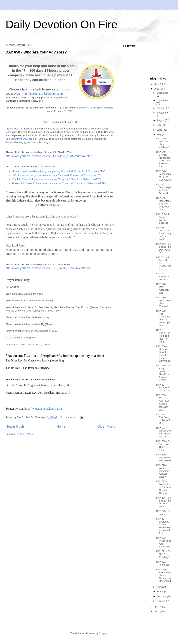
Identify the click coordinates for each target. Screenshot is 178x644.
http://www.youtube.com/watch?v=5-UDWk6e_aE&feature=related (49, 156)
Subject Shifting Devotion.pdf (21, 139)
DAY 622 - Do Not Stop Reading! (163, 554)
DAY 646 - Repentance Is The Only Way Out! (163, 204)
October (161, 108)
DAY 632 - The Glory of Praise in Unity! (164, 419)
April (160, 587)
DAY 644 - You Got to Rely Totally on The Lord (164, 233)
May (159, 134)
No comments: (68, 417)
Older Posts (106, 426)
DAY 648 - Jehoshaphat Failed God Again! (163, 176)
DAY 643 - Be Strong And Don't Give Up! (163, 248)
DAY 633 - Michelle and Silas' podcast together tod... (163, 402)
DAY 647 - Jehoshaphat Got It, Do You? (163, 189)
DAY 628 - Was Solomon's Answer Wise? (163, 471)
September (163, 113)
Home (61, 426)
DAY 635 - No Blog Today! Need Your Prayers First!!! (163, 373)
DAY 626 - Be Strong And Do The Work (163, 502)
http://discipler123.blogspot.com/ (43, 94)
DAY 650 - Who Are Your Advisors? (36, 52)
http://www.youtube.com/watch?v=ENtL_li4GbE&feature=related (48, 268)
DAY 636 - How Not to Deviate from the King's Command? (164, 354)
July (159, 125)
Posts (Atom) (27, 434)
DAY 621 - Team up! (162, 563)
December (162, 93)
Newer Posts (15, 426)
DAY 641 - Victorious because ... (163, 276)
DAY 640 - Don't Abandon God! (162, 288)
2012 (157, 84)
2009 (157, 612)
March (161, 592)
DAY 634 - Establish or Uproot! (163, 388)
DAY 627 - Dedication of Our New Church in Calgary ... (164, 487)
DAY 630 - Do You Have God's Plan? (163, 446)
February (162, 596)
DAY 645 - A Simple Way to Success (163, 219)
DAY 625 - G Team (163, 513)
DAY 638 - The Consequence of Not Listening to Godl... (164, 318)
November (162, 100)
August (161, 120)
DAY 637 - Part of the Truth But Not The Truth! (163, 336)
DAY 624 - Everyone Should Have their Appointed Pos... (163, 526)
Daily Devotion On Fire (62, 24)
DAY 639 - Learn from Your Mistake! (163, 302)
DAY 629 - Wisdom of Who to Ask (164, 458)
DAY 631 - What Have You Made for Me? (163, 432)
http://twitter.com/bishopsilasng (43, 409)
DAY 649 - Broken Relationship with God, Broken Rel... (164, 159)
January (161, 601)
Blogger (103, 633)
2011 (157, 89)
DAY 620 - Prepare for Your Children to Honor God (164, 575)
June (160, 130)
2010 (157, 607)
